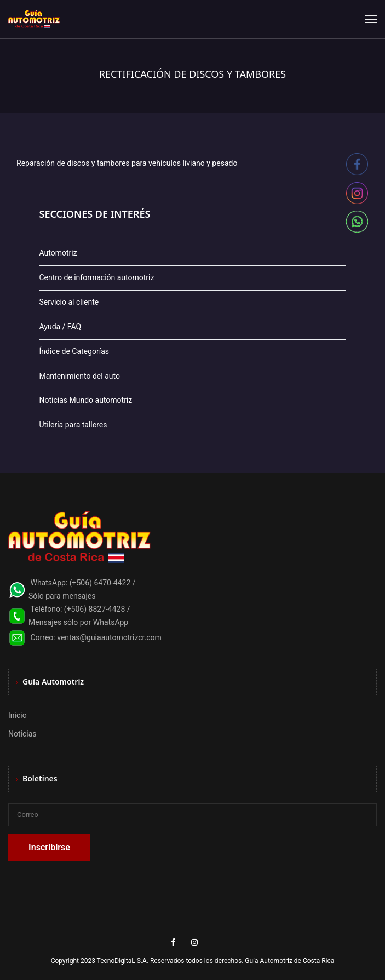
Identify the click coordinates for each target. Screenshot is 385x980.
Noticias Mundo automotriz (86, 400)
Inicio (18, 715)
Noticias (22, 734)
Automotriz (58, 253)
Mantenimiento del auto (80, 376)
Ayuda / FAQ (61, 327)
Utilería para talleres (73, 425)
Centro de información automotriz (97, 277)
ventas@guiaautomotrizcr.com (109, 637)
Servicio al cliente (69, 302)
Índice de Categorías (74, 351)
